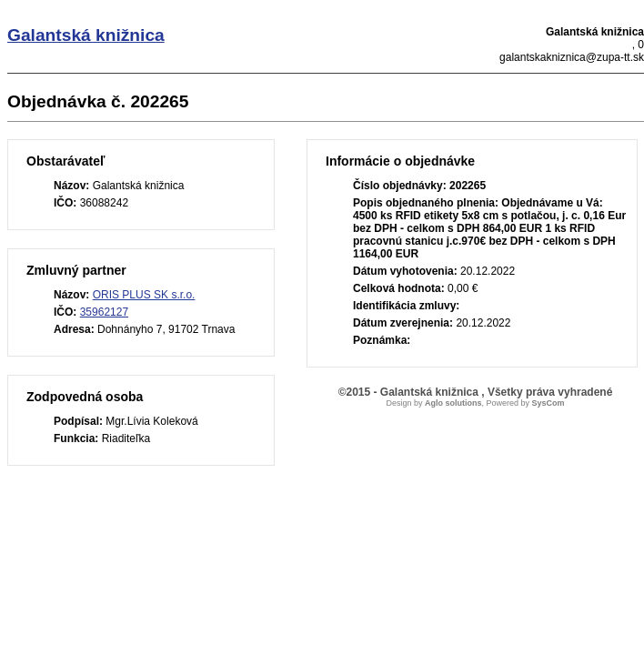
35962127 (104, 312)
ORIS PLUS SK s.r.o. (144, 295)
